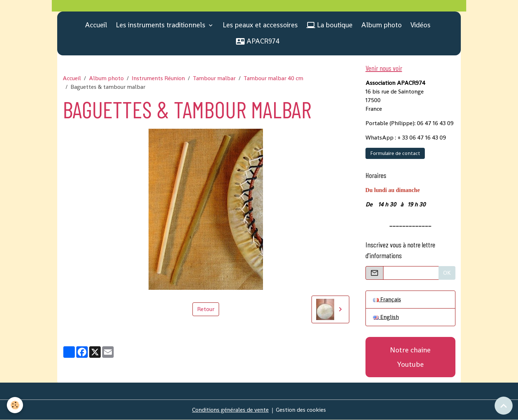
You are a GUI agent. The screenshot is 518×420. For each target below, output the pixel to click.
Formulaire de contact (395, 153)
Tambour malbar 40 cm (273, 78)
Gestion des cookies (301, 410)
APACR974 (258, 41)
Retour (206, 309)
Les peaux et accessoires (260, 25)
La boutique (330, 25)
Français (387, 299)
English (386, 317)
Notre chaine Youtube (410, 357)
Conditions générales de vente (230, 410)
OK (447, 273)
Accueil (96, 25)
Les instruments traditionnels (162, 25)
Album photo (381, 25)
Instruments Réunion (158, 78)
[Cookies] (15, 405)
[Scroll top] (504, 406)
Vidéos (421, 25)
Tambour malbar (214, 78)
